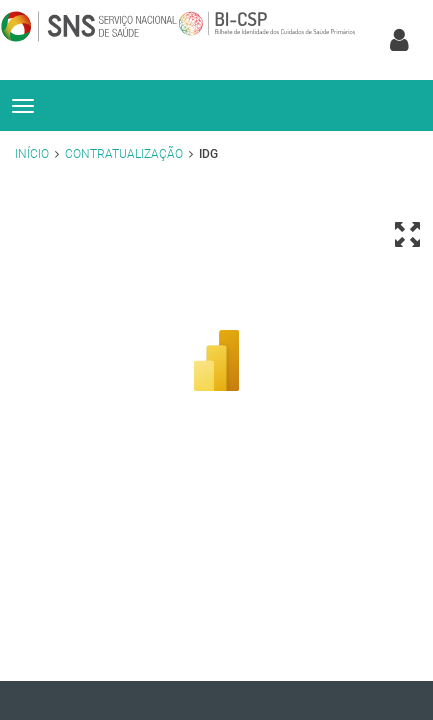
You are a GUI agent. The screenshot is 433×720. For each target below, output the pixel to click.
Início (32, 154)
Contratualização (124, 154)
